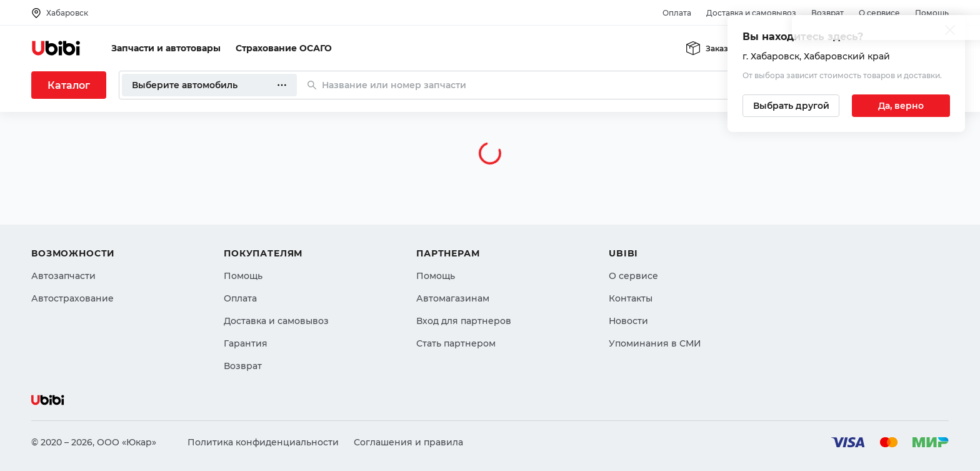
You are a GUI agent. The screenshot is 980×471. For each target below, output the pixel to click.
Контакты (631, 298)
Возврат (827, 13)
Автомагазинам (453, 298)
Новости (628, 321)
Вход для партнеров (464, 321)
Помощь (932, 13)
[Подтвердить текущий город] (901, 106)
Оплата (677, 13)
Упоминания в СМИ (655, 343)
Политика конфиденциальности (263, 442)
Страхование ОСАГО (284, 48)
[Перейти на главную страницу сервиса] (56, 48)
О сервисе (879, 13)
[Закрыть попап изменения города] (950, 32)
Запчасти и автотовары (166, 48)
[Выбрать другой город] (791, 106)
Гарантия (246, 343)
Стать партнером (456, 343)
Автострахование (72, 298)
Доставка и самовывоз (751, 13)
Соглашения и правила (408, 442)
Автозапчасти (63, 276)
